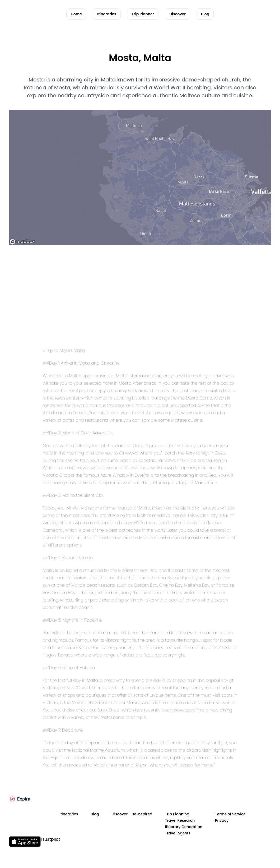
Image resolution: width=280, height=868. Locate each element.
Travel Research (180, 820)
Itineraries (107, 14)
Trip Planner (143, 14)
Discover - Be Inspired (132, 814)
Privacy (222, 820)
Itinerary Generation (184, 827)
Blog (205, 14)
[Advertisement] (140, 305)
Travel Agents (178, 833)
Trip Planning (177, 814)
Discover (178, 14)
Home (76, 14)
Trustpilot (50, 839)
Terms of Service (230, 814)
